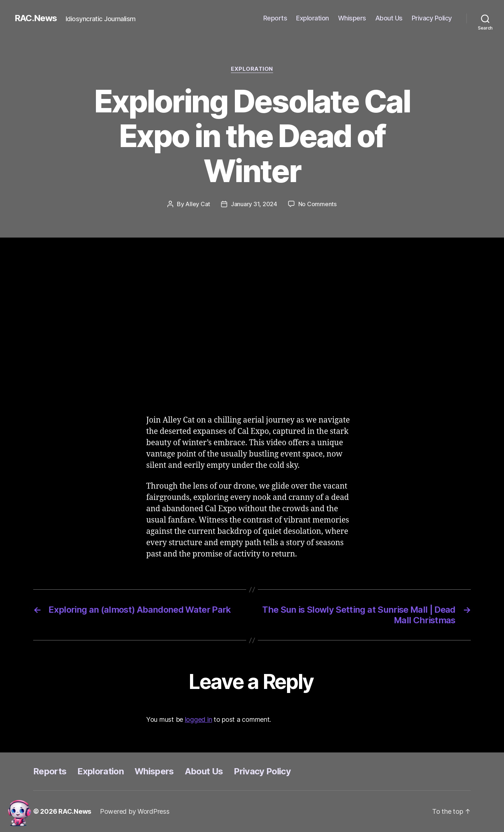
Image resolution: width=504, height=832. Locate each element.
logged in (199, 719)
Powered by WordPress (135, 811)
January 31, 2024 (254, 204)
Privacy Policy (432, 18)
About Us (389, 18)
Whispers (352, 18)
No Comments (317, 204)
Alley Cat (198, 204)
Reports (275, 18)
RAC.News (36, 18)
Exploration (313, 18)
